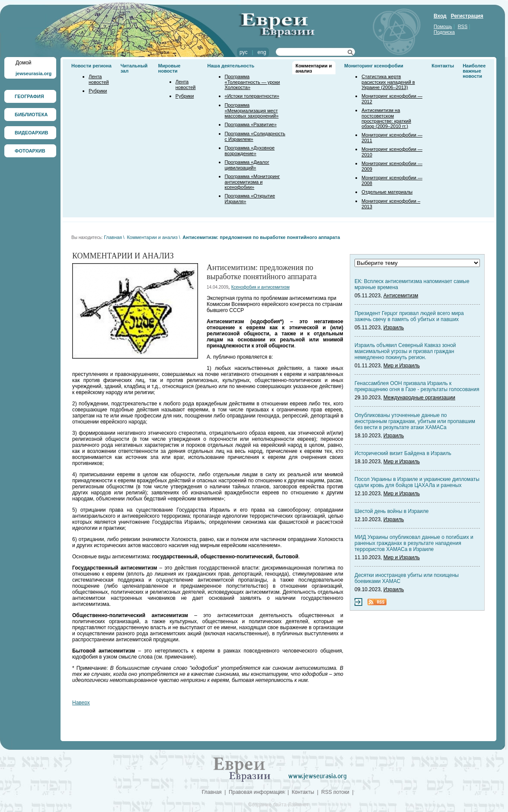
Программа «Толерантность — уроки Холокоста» (252, 82)
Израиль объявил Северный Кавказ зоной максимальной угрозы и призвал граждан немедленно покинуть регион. (405, 351)
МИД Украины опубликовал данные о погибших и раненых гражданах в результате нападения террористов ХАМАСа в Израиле (414, 543)
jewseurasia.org (34, 73)
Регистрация (467, 16)
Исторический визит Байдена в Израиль (403, 453)
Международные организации (419, 398)
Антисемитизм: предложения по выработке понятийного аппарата (261, 237)
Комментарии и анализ (152, 237)
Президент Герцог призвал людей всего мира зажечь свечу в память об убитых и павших (409, 316)
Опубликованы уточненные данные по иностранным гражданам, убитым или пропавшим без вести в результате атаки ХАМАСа (415, 421)
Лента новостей (99, 79)
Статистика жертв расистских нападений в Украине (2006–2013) (388, 82)
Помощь (443, 26)
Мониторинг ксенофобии (374, 66)
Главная (113, 237)
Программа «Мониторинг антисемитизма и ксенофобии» (252, 182)
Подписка (444, 32)
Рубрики (98, 91)
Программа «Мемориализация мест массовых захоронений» (252, 110)
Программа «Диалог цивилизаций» (247, 165)
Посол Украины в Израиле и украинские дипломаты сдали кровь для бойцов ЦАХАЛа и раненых (417, 482)
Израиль (394, 328)
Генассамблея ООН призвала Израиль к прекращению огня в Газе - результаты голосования (417, 386)
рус (243, 52)
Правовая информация (257, 792)
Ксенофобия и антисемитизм (260, 287)
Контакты (443, 66)
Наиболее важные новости (474, 71)
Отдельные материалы (387, 192)
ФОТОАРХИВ (30, 151)
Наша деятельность (231, 66)
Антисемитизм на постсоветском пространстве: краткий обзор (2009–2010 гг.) (386, 118)
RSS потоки (335, 792)
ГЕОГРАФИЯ (29, 96)
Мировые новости (169, 68)
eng (262, 52)
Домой (24, 63)
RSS (463, 26)
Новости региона (91, 66)
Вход (440, 16)
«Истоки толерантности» (252, 96)
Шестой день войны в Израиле (391, 511)
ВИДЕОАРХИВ (31, 133)
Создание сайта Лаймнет (278, 805)
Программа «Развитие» (251, 124)
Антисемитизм (401, 296)
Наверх (81, 703)
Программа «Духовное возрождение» (250, 151)
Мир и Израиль (402, 366)
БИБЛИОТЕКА (31, 115)
